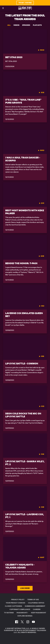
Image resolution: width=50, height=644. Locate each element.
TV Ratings (9, 613)
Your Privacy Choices (15, 603)
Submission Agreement (35, 606)
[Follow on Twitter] (22, 622)
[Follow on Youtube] (33, 622)
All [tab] (9, 25)
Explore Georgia (25, 616)
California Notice (36, 603)
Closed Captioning (13, 606)
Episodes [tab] (26, 25)
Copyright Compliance (20, 609)
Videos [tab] (16, 25)
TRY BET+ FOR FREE (25, 3)
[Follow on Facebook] (17, 622)
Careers (37, 609)
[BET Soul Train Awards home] (25, 9)
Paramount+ (22, 613)
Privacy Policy (18, 600)
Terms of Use (33, 600)
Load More (25, 588)
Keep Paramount (39, 613)
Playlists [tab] (37, 25)
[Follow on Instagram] (28, 622)
